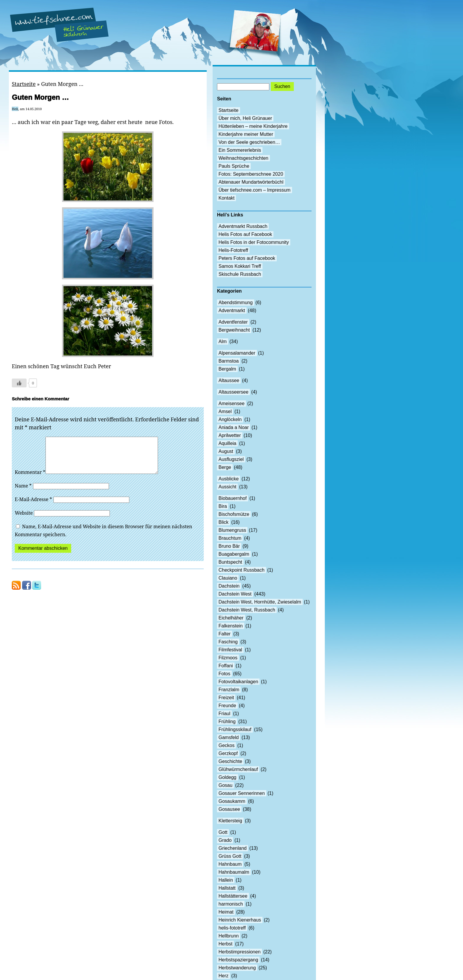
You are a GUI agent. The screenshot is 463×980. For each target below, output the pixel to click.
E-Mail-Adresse (33, 506)
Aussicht (227, 487)
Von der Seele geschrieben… (249, 142)
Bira (223, 506)
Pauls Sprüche (234, 166)
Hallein (226, 880)
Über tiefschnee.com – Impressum (255, 190)
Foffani (226, 666)
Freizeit (226, 698)
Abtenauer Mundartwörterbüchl (251, 182)
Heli (15, 109)
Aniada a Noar (234, 427)
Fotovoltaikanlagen (238, 682)
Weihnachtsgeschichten (243, 158)
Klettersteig (230, 821)
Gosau (225, 785)
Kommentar (30, 479)
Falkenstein (231, 626)
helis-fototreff (232, 928)
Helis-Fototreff (233, 250)
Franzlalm (229, 690)
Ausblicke (229, 479)
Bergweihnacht (234, 330)
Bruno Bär (229, 546)
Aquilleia (227, 443)
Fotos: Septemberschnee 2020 (251, 174)
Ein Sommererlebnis (240, 150)
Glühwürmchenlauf (238, 769)
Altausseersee (233, 392)
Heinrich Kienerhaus (240, 920)
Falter (225, 634)
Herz (224, 976)
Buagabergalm (234, 554)
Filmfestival (230, 650)
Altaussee (229, 380)
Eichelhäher (231, 618)
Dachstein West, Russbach (247, 610)
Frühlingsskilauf (235, 729)
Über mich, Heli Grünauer (245, 118)
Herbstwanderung (237, 968)
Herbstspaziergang (238, 960)
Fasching (228, 642)
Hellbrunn (229, 936)
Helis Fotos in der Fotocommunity (254, 242)
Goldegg (228, 777)
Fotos (224, 674)
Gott (223, 832)
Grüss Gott (230, 856)
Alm (223, 341)
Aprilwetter (230, 435)
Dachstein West (235, 594)
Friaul (224, 714)
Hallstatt (227, 888)
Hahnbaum (230, 864)
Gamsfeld (229, 737)
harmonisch (231, 904)
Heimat (226, 912)
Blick (224, 522)
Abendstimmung (236, 303)
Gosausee (229, 809)
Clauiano (228, 578)
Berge (225, 467)
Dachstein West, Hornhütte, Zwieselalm (260, 602)
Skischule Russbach (240, 274)
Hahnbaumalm (234, 872)
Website (24, 520)
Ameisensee (231, 403)
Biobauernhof (233, 498)
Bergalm (227, 369)
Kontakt (226, 198)
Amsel (225, 411)
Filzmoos (228, 658)
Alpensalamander (237, 353)
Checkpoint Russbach (242, 570)
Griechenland (233, 848)
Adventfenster (233, 322)
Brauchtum (230, 538)
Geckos (226, 745)
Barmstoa (229, 361)
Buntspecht (230, 562)
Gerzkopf (228, 753)
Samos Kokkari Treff (240, 266)
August (226, 451)
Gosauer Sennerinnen (242, 793)
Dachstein (229, 586)
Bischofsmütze (234, 514)
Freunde (227, 706)
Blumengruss (232, 530)
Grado (225, 840)
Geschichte (230, 761)
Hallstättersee (233, 896)
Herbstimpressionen (239, 952)
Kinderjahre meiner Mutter (246, 134)
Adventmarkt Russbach (243, 226)
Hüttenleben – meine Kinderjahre (253, 126)
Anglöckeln (230, 419)
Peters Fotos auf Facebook (247, 258)
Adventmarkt (232, 310)
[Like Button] (19, 383)
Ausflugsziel (231, 459)
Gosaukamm (232, 801)
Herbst (225, 944)
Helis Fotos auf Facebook (245, 234)
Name (23, 493)
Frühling (227, 721)
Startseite (24, 84)
